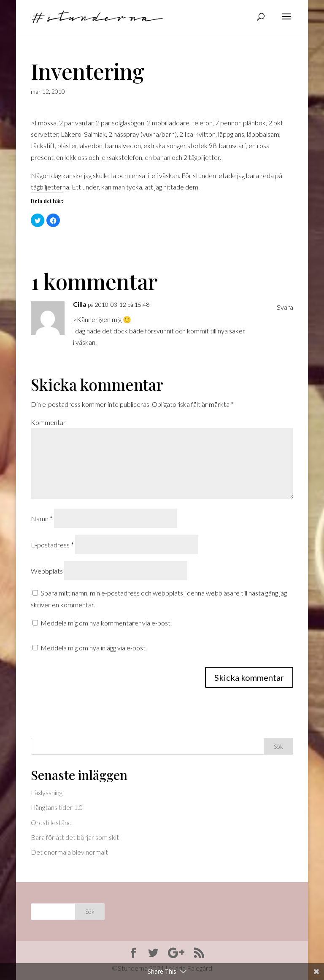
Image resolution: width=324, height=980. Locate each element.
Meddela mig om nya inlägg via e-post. (94, 648)
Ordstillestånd (51, 822)
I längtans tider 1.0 (57, 807)
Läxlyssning (47, 792)
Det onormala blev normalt (69, 852)
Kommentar (48, 422)
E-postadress (52, 545)
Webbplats (47, 571)
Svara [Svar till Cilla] (285, 307)
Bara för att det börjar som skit (75, 837)
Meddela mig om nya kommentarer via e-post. (106, 623)
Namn (42, 518)
